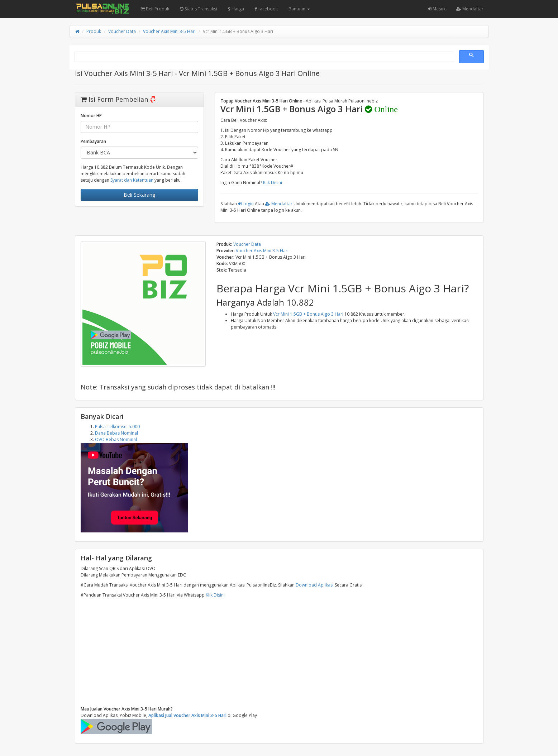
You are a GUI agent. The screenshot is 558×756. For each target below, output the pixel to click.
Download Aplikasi (315, 585)
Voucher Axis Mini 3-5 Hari (169, 31)
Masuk (437, 9)
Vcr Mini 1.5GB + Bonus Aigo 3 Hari (308, 314)
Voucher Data (122, 31)
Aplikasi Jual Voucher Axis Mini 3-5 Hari (187, 715)
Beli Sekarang (139, 195)
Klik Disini (273, 183)
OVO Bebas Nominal (116, 439)
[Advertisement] (279, 652)
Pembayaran (93, 141)
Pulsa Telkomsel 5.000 (117, 427)
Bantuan (299, 9)
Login (246, 204)
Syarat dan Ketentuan (132, 180)
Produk (94, 31)
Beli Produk (155, 9)
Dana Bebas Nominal (116, 433)
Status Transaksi (199, 9)
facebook (266, 9)
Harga (236, 9)
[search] (264, 57)
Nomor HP (91, 116)
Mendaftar (470, 9)
